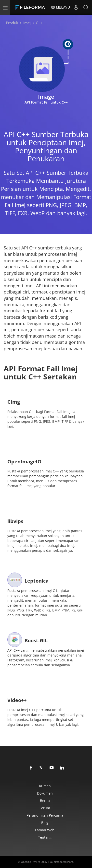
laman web (45, 830)
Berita (45, 801)
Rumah (45, 786)
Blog (45, 823)
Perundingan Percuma (45, 815)
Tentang (45, 837)
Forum (45, 808)
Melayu (60, 7)
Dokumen (45, 793)
